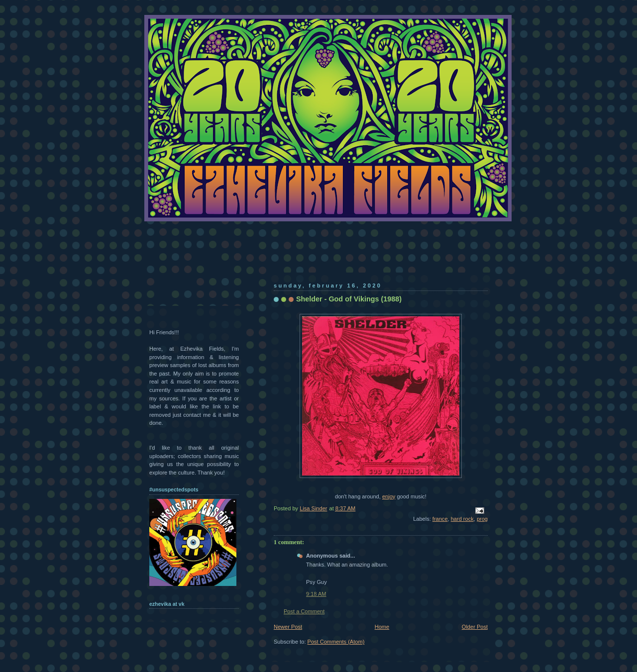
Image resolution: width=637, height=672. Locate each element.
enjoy (389, 496)
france (440, 519)
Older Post (475, 627)
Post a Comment (304, 611)
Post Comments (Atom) (336, 642)
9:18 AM (316, 594)
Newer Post (288, 627)
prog (482, 519)
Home (382, 627)
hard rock (462, 519)
